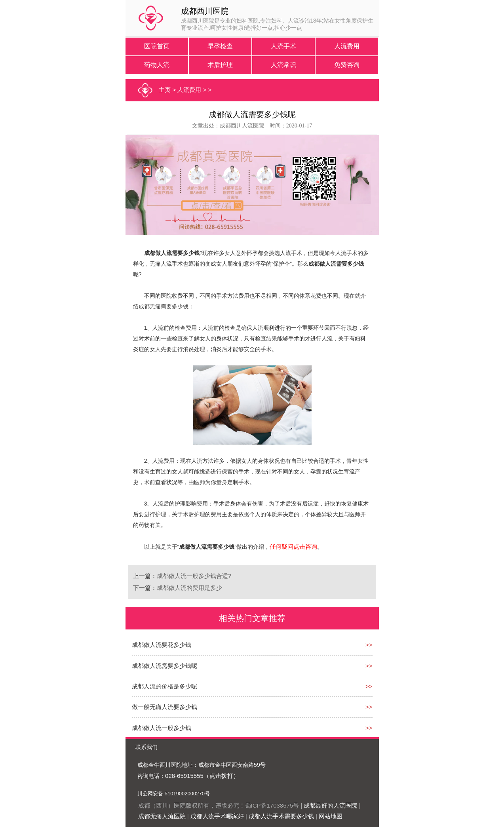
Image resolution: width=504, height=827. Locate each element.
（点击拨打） (221, 776)
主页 (165, 90)
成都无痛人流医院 (162, 816)
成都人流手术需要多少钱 (281, 816)
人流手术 (283, 46)
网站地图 (331, 816)
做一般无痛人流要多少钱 (165, 707)
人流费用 (347, 46)
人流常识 (283, 65)
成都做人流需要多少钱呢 (165, 666)
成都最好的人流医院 (330, 805)
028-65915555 (184, 776)
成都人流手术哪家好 (217, 816)
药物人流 (157, 65)
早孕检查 (220, 46)
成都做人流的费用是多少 (189, 588)
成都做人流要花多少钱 (162, 645)
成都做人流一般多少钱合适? (194, 576)
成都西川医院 (205, 11)
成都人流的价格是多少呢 (165, 686)
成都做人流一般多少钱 (162, 728)
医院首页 (157, 46)
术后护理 (220, 65)
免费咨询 (347, 65)
